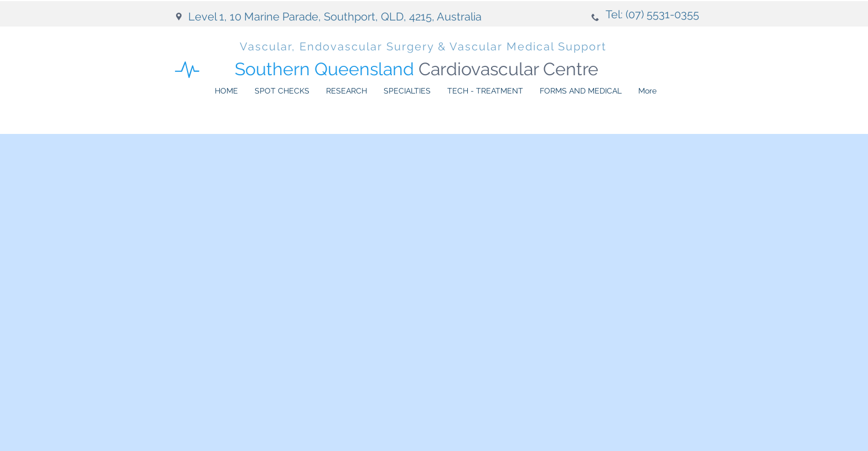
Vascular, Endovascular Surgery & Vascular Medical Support (423, 46)
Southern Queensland (417, 69)
